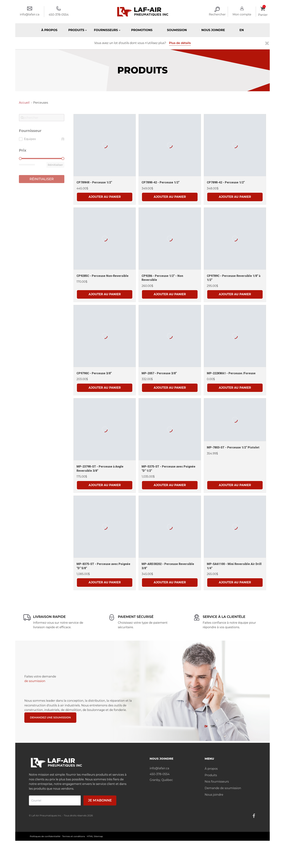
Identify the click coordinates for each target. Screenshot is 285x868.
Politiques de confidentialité (45, 837)
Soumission (177, 30)
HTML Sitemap (95, 837)
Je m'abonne (100, 801)
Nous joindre (213, 30)
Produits (211, 776)
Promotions (142, 30)
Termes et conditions (74, 837)
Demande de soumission (223, 789)
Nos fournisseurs (217, 782)
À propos (49, 30)
